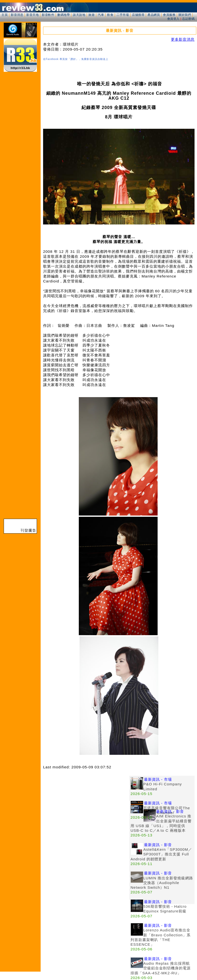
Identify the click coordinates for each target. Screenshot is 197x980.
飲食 (110, 15)
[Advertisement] (46, 822)
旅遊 (91, 15)
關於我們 (185, 15)
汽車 (101, 15)
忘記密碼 (188, 19)
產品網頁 (154, 15)
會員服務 (169, 15)
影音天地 (33, 15)
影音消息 (17, 15)
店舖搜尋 (138, 15)
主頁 (5, 15)
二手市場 (123, 15)
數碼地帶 (64, 15)
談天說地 (79, 15)
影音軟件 (48, 15)
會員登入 (173, 19)
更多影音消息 (183, 39)
